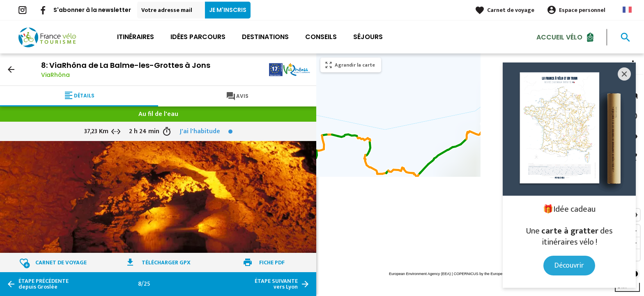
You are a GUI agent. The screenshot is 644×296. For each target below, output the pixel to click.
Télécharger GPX (166, 262)
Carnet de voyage (511, 10)
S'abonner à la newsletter (92, 10)
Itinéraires (136, 37)
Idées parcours (198, 37)
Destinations (265, 37)
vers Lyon (276, 284)
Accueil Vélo (559, 37)
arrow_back (11, 69)
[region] (480, 175)
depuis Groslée (44, 284)
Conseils (321, 37)
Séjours (368, 37)
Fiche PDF (272, 262)
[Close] (624, 74)
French (627, 10)
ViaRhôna (55, 75)
